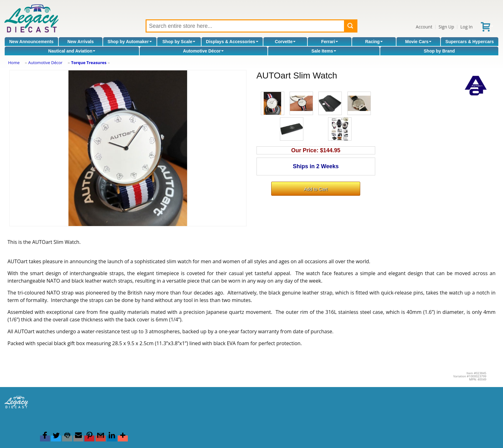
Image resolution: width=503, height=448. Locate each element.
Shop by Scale (179, 42)
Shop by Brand (439, 51)
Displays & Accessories (232, 42)
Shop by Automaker (130, 42)
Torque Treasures (89, 63)
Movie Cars (418, 42)
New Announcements (32, 42)
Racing (374, 42)
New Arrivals (81, 42)
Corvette (285, 42)
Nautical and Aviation (72, 51)
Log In (466, 27)
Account (424, 27)
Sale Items (324, 51)
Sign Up (446, 27)
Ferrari (330, 42)
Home (14, 63)
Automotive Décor (204, 51)
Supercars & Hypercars (470, 42)
